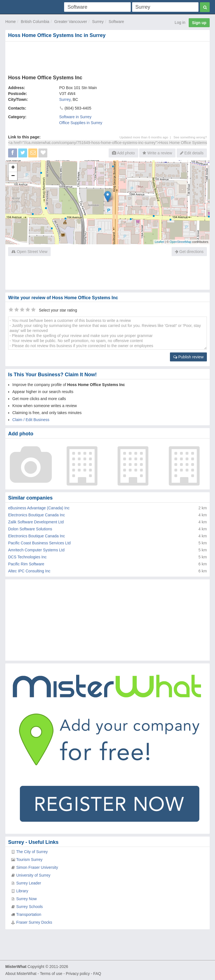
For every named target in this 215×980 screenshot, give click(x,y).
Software (116, 22)
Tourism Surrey (29, 860)
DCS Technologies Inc (27, 557)
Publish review (188, 357)
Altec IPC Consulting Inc (29, 571)
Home (10, 22)
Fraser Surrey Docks (34, 922)
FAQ (97, 974)
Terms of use (51, 974)
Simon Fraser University (37, 867)
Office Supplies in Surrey (81, 123)
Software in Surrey (75, 117)
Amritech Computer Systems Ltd (36, 550)
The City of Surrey (32, 852)
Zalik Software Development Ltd (36, 522)
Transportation (29, 914)
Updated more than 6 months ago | (147, 137)
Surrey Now (26, 899)
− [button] (13, 176)
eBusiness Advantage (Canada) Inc (39, 508)
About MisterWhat (21, 974)
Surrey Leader (29, 883)
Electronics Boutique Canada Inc (37, 515)
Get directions (189, 252)
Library (22, 891)
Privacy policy (78, 974)
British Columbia (35, 22)
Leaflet (159, 242)
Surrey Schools (30, 907)
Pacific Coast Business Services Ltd (39, 543)
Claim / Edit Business (31, 420)
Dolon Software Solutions (30, 529)
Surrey (98, 22)
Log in (180, 22)
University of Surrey (33, 875)
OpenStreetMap (181, 242)
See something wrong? (190, 137)
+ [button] (13, 168)
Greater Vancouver (71, 22)
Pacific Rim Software (26, 564)
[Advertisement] (107, 57)
